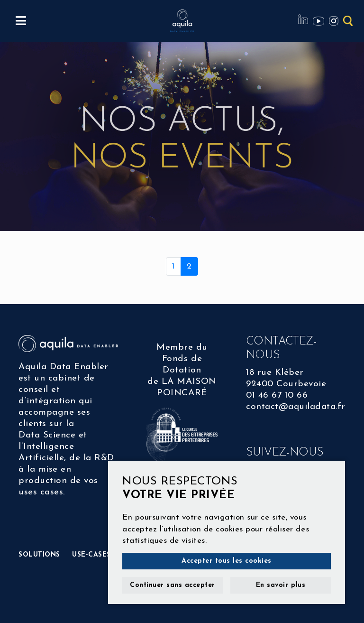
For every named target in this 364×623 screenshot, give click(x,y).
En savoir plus (281, 585)
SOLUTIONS (39, 555)
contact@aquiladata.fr (296, 407)
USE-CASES (91, 555)
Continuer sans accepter (173, 585)
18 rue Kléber (275, 373)
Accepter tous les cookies (227, 561)
